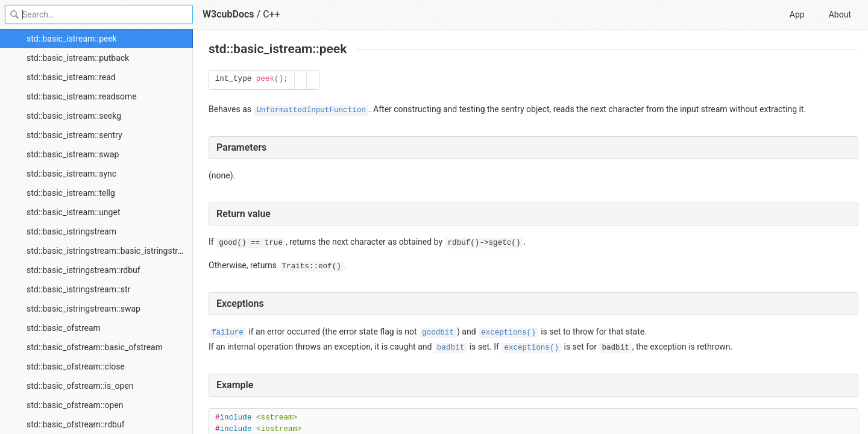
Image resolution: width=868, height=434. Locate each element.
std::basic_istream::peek (72, 39)
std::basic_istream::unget (73, 212)
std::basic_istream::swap (73, 154)
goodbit (438, 333)
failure (228, 333)
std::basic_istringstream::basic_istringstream (110, 251)
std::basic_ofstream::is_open (80, 386)
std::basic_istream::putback (78, 58)
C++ (272, 14)
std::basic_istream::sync (71, 174)
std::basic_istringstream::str (78, 289)
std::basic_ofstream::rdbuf (76, 424)
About (840, 14)
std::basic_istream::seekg (74, 116)
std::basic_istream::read (71, 77)
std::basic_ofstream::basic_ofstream (95, 347)
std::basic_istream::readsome (82, 96)
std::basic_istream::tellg (71, 193)
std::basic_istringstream (71, 231)
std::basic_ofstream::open (75, 405)
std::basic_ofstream (64, 328)
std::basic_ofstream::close (76, 366)
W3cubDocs (228, 14)
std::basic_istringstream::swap (83, 309)
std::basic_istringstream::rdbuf (83, 270)
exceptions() (508, 333)
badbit (451, 348)
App (797, 14)
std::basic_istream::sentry (74, 135)
